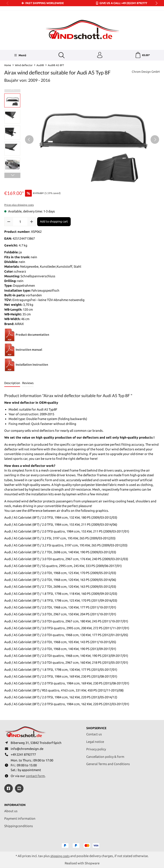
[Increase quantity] (32, 222)
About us (11, 811)
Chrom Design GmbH (144, 72)
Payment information (20, 818)
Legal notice (95, 741)
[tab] (12, 384)
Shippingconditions (19, 826)
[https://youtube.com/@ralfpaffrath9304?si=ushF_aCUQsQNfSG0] (19, 788)
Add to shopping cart (54, 222)
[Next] (155, 140)
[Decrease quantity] (9, 222)
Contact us (94, 733)
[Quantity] (20, 222)
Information (16, 805)
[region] (82, 140)
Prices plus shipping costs (19, 205)
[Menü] (20, 55)
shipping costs (60, 856)
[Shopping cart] (142, 55)
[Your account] (100, 55)
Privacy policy (96, 748)
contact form (35, 776)
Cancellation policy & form (105, 756)
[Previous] (29, 140)
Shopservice (97, 727)
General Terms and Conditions (108, 763)
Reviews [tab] (28, 383)
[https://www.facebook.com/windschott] (9, 788)
